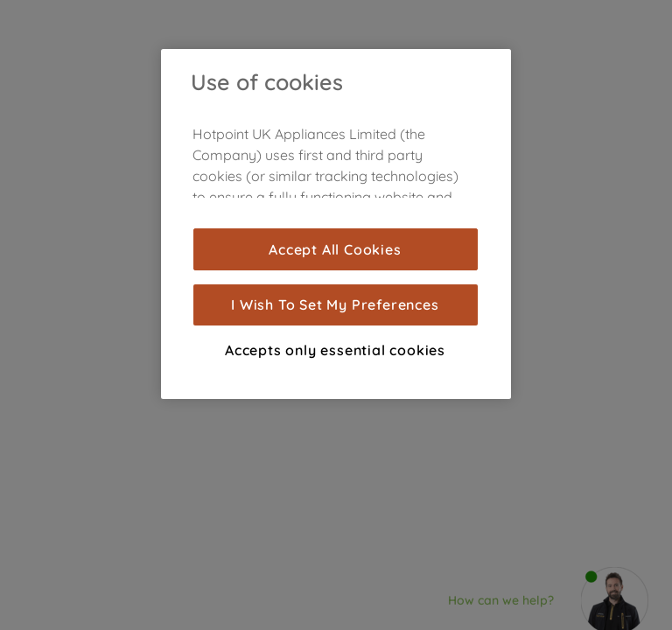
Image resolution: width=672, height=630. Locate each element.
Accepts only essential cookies (335, 350)
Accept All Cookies (335, 249)
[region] (336, 224)
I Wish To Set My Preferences (335, 304)
